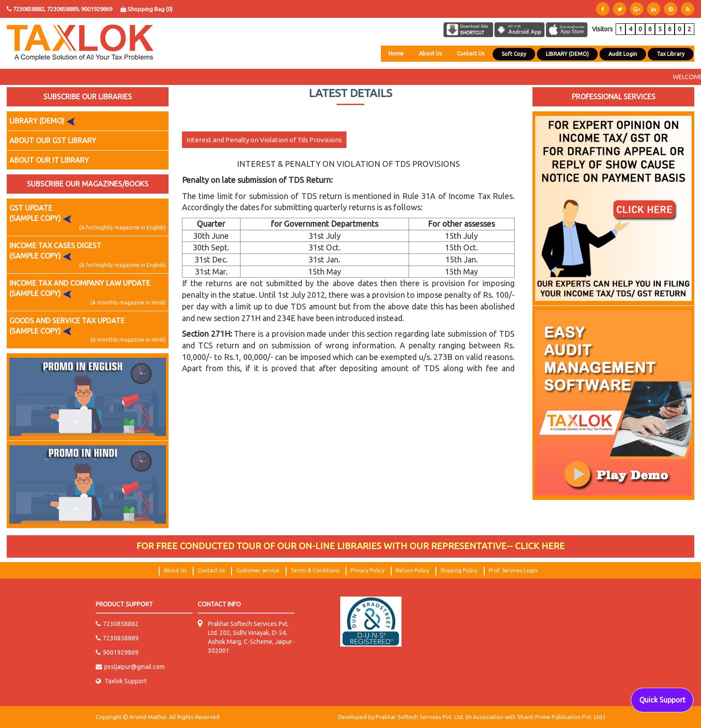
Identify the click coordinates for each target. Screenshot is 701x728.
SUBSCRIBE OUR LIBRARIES (88, 97)
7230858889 (117, 638)
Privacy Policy (367, 570)
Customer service (258, 570)
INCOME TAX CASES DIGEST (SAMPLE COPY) (88, 255)
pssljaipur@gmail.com (130, 667)
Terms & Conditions (315, 570)
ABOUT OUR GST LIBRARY (53, 140)
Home (396, 53)
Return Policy (412, 570)
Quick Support (662, 700)
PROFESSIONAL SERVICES (614, 97)
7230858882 (117, 624)
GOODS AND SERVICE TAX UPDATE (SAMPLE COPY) (88, 330)
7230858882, (29, 9)
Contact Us (471, 53)
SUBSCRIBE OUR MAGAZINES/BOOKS (88, 184)
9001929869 (97, 9)
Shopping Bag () (146, 9)
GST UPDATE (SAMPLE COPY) (88, 218)
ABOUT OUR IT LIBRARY (49, 160)
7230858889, (64, 9)
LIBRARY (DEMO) (44, 121)
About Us (430, 53)
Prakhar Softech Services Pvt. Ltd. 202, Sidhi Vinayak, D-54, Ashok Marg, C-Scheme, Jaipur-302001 (251, 637)
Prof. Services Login (513, 570)
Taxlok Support (121, 681)
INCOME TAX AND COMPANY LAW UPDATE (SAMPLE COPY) (88, 293)
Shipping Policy (459, 570)
